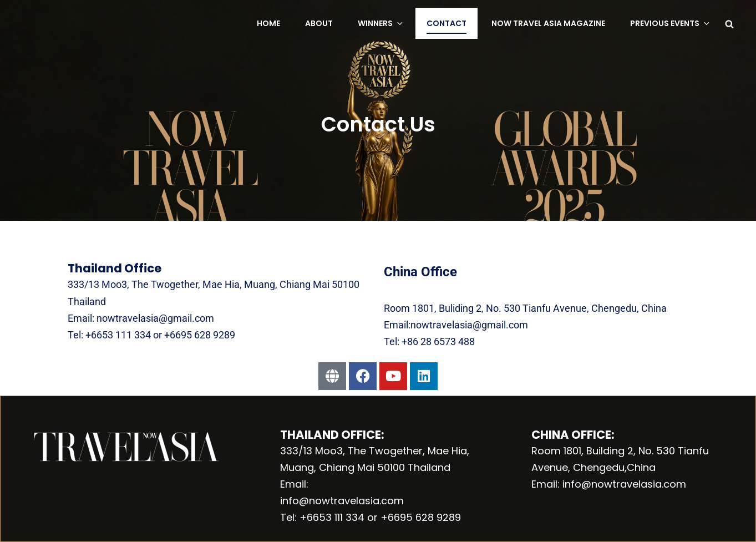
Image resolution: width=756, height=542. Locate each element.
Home (268, 23)
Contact (447, 23)
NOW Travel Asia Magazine (548, 23)
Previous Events (671, 23)
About (319, 23)
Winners (381, 23)
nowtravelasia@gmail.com (154, 318)
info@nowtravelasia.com (342, 501)
